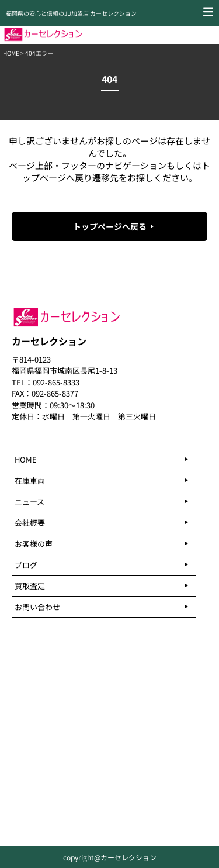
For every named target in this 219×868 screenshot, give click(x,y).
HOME (11, 53)
